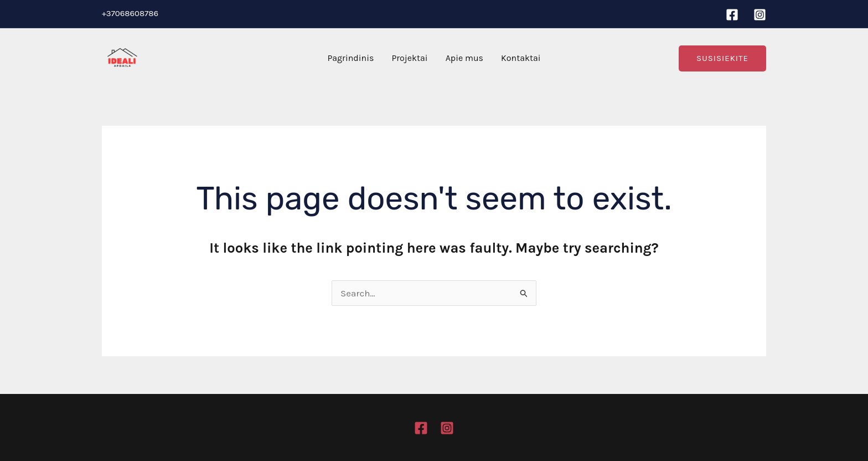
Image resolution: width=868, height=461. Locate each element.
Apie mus (464, 58)
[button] (722, 58)
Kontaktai (521, 58)
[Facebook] (732, 15)
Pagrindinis (350, 58)
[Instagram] (760, 15)
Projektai (409, 58)
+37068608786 (130, 13)
